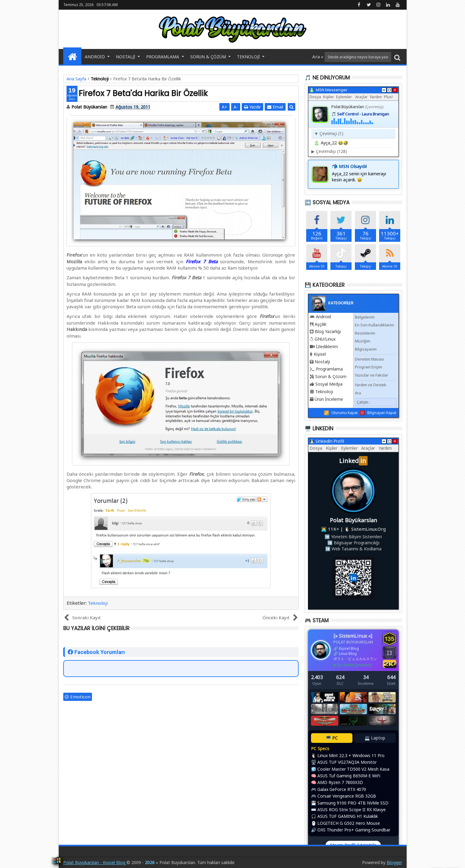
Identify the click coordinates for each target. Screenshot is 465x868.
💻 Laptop (375, 738)
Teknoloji (248, 57)
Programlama (163, 57)
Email (275, 107)
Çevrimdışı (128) (329, 151)
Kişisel (320, 354)
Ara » (318, 57)
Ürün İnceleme (329, 399)
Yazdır (252, 107)
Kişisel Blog (349, 648)
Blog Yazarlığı (328, 331)
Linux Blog (348, 654)
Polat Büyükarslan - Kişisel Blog (95, 862)
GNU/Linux (325, 339)
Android (95, 57)
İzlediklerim (327, 347)
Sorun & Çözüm (208, 57)
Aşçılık (321, 324)
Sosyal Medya (329, 384)
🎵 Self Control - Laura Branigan (360, 114)
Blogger (394, 862)
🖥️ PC (332, 738)
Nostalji (126, 57)
